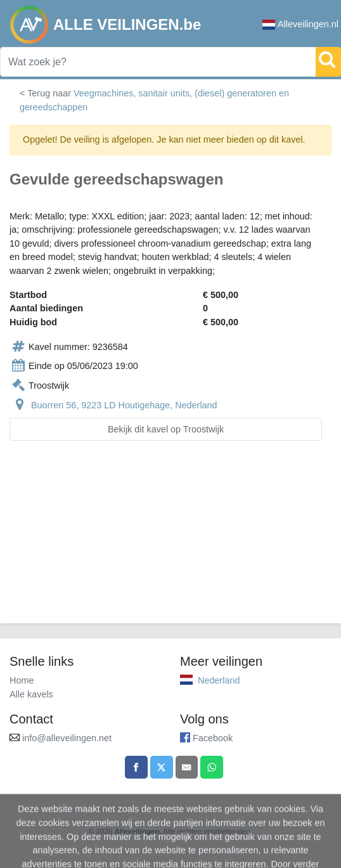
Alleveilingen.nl (300, 24)
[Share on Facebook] (136, 767)
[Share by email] (187, 767)
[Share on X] (162, 767)
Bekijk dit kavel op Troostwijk (166, 429)
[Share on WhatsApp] (212, 767)
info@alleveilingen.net (67, 738)
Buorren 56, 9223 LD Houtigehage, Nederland (124, 405)
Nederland (219, 680)
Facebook (213, 738)
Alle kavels (31, 694)
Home (22, 680)
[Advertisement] (170, 540)
